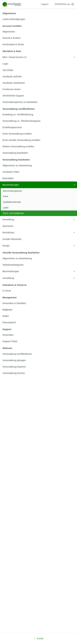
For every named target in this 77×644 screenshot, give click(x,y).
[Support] (45, 4)
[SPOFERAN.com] (64, 4)
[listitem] (38, 19)
